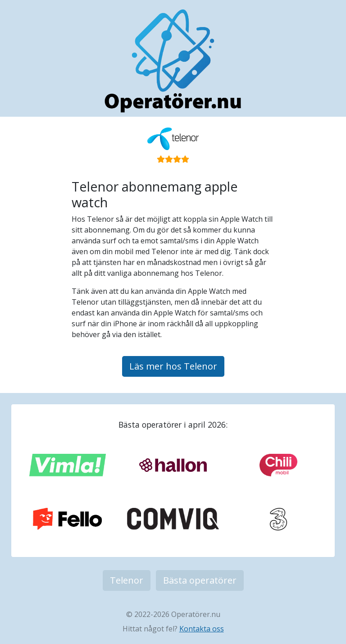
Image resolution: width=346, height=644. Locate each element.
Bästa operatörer (200, 580)
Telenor (127, 580)
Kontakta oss (202, 629)
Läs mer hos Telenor (173, 366)
